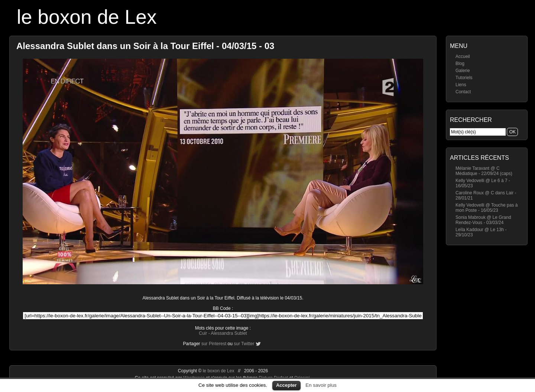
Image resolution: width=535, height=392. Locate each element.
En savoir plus (321, 385)
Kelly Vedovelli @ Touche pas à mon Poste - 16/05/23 (487, 208)
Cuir (203, 333)
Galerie (463, 71)
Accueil (463, 56)
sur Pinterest (214, 344)
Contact (463, 92)
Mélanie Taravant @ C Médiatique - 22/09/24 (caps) (484, 171)
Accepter (286, 385)
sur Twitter (244, 344)
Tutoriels (464, 78)
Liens (461, 85)
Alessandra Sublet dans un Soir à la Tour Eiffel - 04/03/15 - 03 (145, 46)
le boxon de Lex (87, 17)
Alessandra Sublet (229, 333)
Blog (460, 64)
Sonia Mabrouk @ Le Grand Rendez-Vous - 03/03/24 (483, 220)
